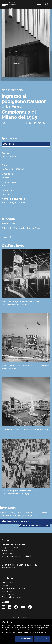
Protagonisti (7, 591)
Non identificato (9, 157)
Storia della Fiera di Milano (13, 589)
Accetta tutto (42, 639)
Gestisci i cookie (24, 639)
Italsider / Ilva (9, 223)
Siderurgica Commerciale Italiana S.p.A (21, 228)
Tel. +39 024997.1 (9, 553)
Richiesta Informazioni (11, 597)
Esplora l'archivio (9, 583)
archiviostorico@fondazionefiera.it (17, 556)
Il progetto (6, 586)
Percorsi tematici (9, 594)
